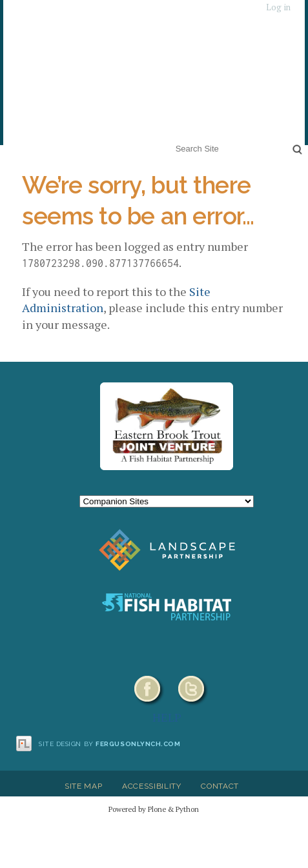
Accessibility (152, 786)
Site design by (110, 744)
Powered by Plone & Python (154, 809)
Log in (278, 7)
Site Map (83, 786)
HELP (167, 717)
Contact (220, 786)
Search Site (173, 140)
